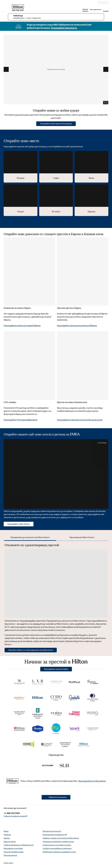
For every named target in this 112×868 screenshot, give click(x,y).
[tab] (30, 538)
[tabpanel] (56, 597)
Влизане (106, 11)
